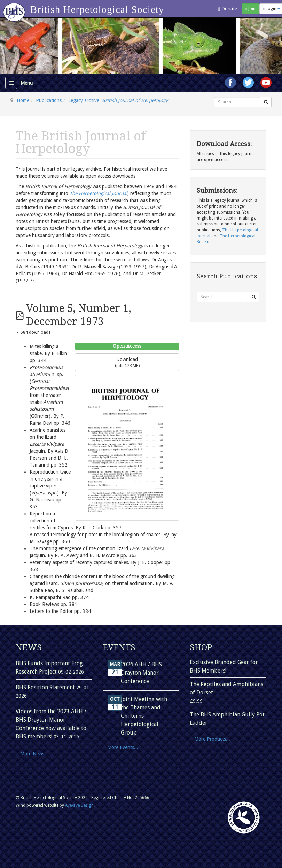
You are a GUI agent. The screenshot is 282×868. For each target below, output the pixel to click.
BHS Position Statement (46, 687)
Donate (228, 9)
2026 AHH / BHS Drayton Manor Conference (141, 673)
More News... (34, 754)
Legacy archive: (118, 100)
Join (250, 9)
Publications (49, 100)
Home (23, 100)
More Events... (123, 747)
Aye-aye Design (79, 805)
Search (214, 97)
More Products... (212, 739)
